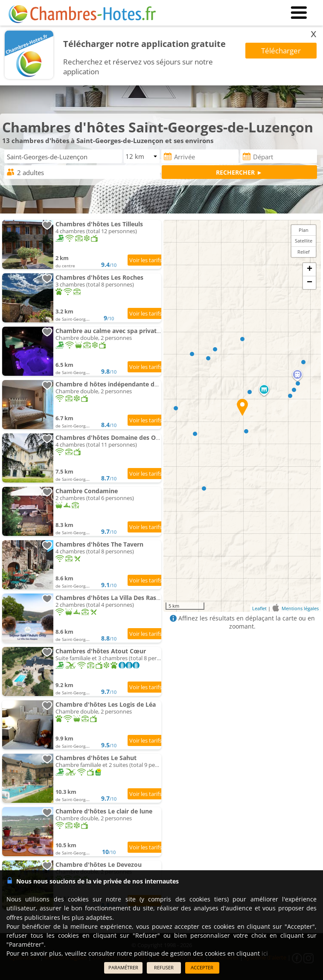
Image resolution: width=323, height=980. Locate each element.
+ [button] (310, 269)
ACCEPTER (202, 967)
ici (265, 953)
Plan (304, 230)
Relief (304, 252)
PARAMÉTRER (123, 967)
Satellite (304, 241)
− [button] (310, 283)
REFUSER (164, 967)
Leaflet (259, 608)
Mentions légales (300, 608)
